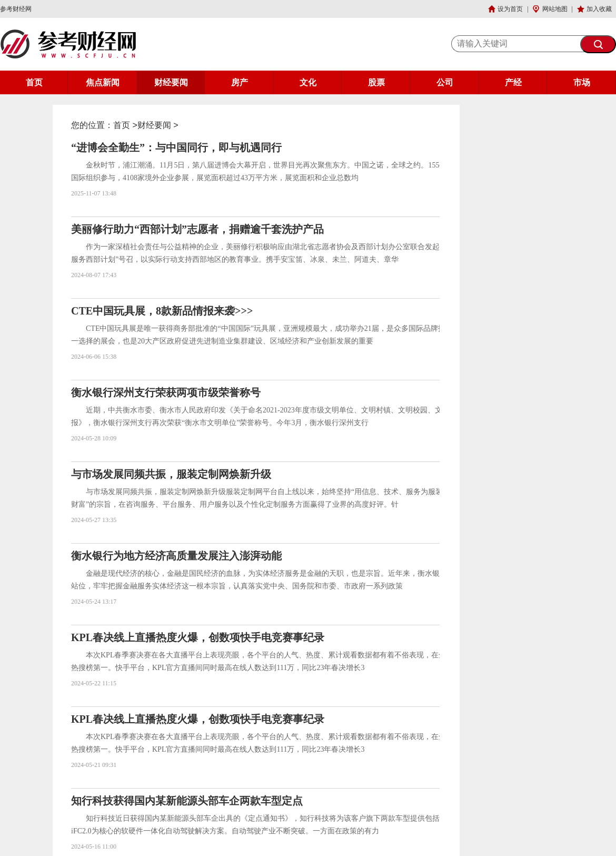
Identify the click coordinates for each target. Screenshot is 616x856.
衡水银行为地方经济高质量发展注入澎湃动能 (176, 556)
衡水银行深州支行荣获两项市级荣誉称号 (166, 392)
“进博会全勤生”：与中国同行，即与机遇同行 (176, 147)
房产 (240, 82)
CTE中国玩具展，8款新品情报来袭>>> (162, 311)
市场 (582, 82)
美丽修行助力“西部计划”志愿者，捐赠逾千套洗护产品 (197, 229)
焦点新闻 (103, 82)
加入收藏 (599, 9)
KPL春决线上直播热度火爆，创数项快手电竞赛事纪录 (198, 637)
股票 (376, 82)
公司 (445, 82)
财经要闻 (171, 82)
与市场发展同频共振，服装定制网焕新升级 (171, 474)
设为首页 (510, 9)
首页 (34, 82)
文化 (308, 82)
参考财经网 (16, 9)
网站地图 (555, 9)
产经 (513, 82)
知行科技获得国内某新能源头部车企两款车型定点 (187, 801)
